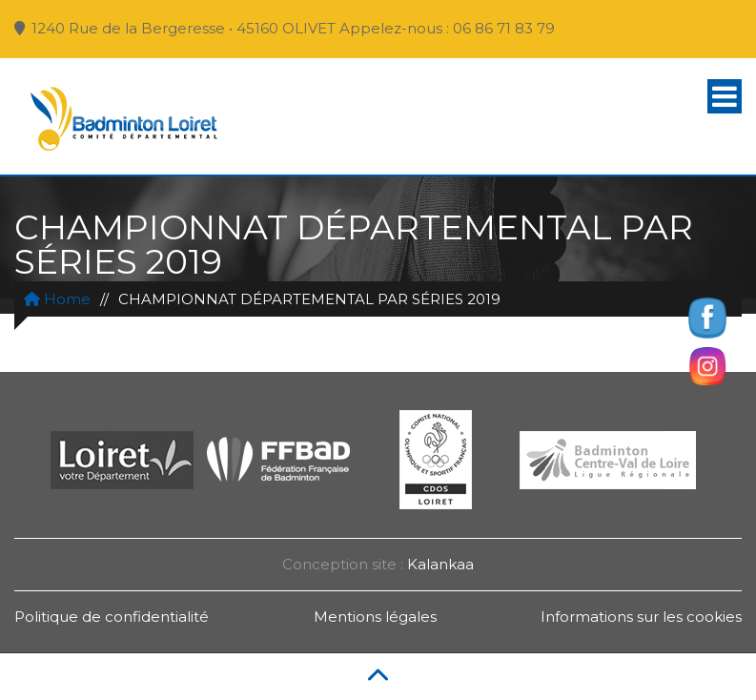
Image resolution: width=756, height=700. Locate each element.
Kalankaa (440, 564)
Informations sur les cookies (641, 617)
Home (57, 299)
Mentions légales (375, 617)
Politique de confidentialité (112, 617)
